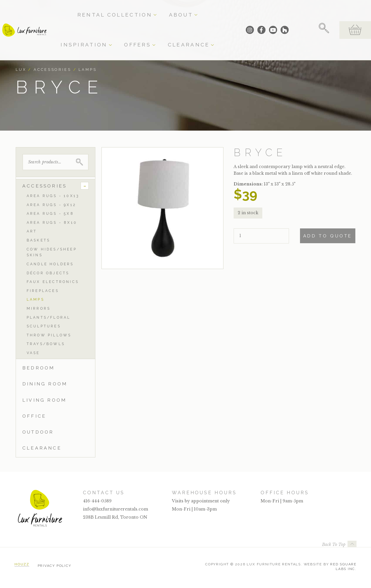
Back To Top (334, 544)
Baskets (38, 240)
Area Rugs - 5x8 (50, 213)
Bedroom (38, 368)
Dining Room (45, 384)
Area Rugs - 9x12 (51, 205)
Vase (33, 353)
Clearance (238, 9)
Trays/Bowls (46, 344)
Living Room (44, 400)
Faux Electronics (53, 282)
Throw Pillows (49, 335)
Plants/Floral (49, 317)
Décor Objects (48, 273)
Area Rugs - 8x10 (52, 222)
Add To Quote (328, 236)
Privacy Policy (54, 564)
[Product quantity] (261, 236)
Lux (21, 70)
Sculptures (44, 326)
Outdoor (38, 432)
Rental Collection (104, 9)
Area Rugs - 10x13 (53, 196)
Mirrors (39, 308)
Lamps (88, 70)
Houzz (22, 564)
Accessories (52, 70)
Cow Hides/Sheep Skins (52, 252)
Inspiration (175, 9)
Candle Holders (50, 264)
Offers (207, 9)
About (144, 9)
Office (34, 416)
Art (32, 231)
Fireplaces (43, 291)
